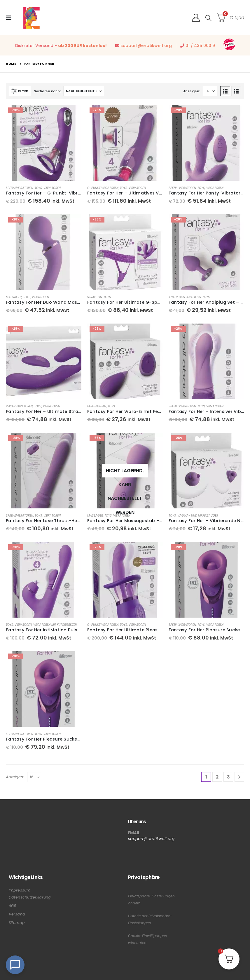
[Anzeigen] (210, 91)
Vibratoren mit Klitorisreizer (55, 625)
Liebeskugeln (97, 406)
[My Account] (196, 18)
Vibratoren (52, 188)
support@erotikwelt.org (146, 46)
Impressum (20, 890)
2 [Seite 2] (217, 777)
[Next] (239, 777)
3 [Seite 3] (228, 777)
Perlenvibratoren (19, 406)
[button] (11, 18)
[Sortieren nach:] (84, 91)
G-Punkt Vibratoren (103, 188)
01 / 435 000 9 (200, 46)
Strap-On (95, 297)
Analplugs (177, 297)
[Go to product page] (44, 143)
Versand (17, 914)
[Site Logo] (31, 18)
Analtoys (194, 297)
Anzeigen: (192, 91)
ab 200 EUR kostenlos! (82, 46)
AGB (13, 906)
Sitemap (17, 923)
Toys (38, 188)
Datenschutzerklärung (30, 897)
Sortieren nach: (47, 91)
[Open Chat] (15, 965)
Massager (14, 297)
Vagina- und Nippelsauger (198, 516)
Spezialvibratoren (20, 188)
